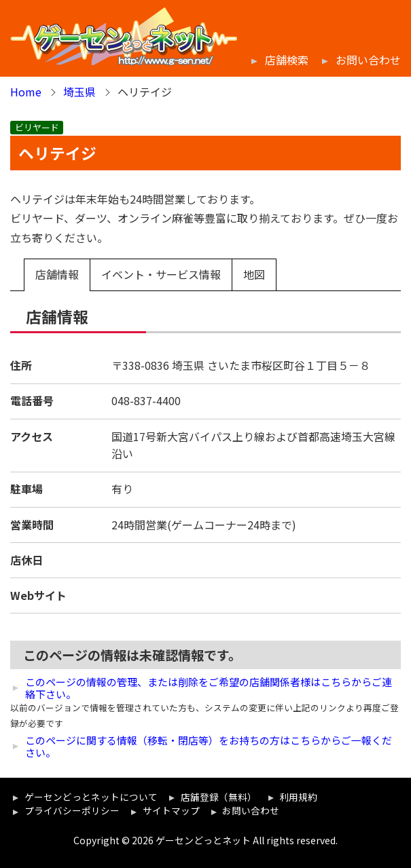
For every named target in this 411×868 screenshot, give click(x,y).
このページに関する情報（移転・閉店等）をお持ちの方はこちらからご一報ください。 (209, 747)
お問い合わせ (368, 60)
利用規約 (298, 797)
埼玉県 (79, 92)
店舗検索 (287, 60)
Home (26, 92)
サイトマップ (171, 810)
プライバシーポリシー (72, 810)
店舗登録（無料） (219, 797)
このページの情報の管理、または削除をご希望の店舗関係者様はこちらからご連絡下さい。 (209, 688)
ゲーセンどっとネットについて (91, 797)
